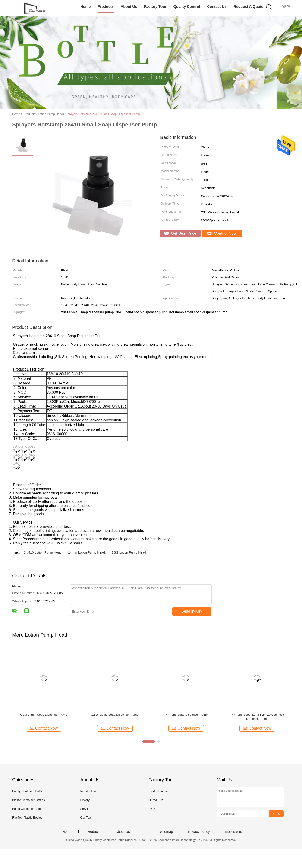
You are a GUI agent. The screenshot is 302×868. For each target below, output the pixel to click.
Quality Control (187, 7)
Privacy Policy (199, 832)
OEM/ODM (156, 800)
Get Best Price (180, 233)
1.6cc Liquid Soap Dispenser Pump (115, 715)
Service (85, 809)
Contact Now (222, 233)
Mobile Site (233, 832)
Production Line (159, 791)
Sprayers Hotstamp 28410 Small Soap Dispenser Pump (103, 114)
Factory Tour (155, 7)
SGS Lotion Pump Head (129, 552)
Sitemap (167, 832)
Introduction (88, 791)
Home (85, 7)
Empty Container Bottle (28, 791)
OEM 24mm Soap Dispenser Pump (44, 715)
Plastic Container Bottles (28, 800)
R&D (152, 809)
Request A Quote (248, 7)
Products (105, 7)
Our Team (87, 817)
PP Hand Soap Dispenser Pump (186, 715)
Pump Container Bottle (27, 809)
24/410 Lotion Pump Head (43, 552)
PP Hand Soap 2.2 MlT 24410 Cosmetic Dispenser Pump (257, 717)
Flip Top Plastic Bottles (27, 817)
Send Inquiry (192, 611)
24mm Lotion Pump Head (87, 552)
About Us (129, 7)
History (85, 800)
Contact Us (217, 7)
